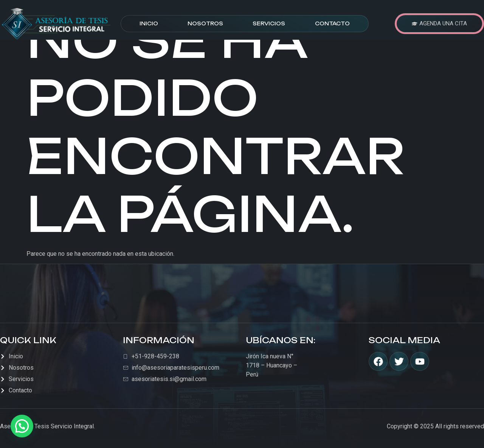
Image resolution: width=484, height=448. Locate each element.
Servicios (269, 23)
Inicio (149, 23)
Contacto (332, 23)
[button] (22, 426)
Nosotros (205, 23)
